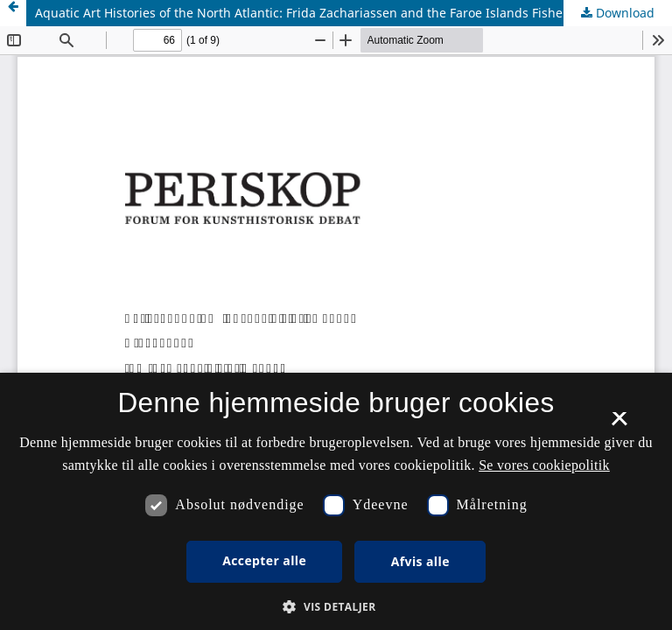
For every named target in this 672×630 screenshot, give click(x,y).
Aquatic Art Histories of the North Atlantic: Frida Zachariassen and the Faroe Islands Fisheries (310, 13)
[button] (336, 607)
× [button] (619, 424)
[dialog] (336, 501)
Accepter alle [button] (264, 560)
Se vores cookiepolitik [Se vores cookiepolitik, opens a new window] (544, 465)
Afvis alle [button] (420, 561)
